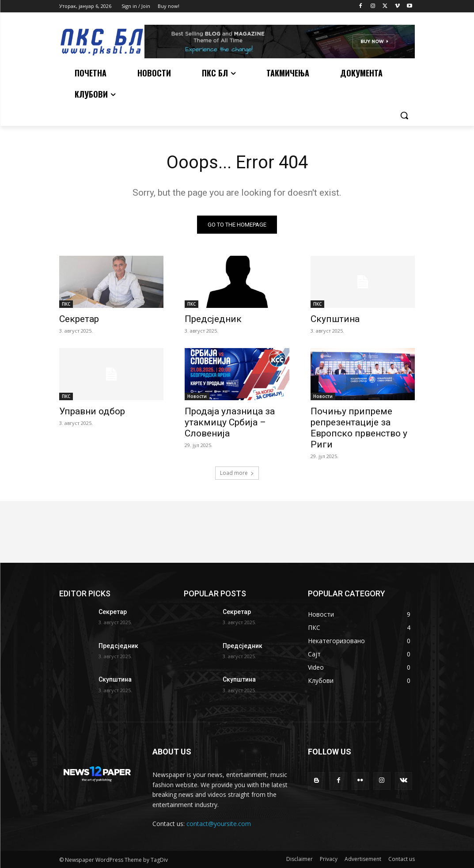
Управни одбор (92, 411)
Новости (197, 396)
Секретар (79, 319)
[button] (404, 115)
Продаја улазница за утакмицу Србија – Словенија (230, 422)
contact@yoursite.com (219, 824)
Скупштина (335, 319)
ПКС (66, 304)
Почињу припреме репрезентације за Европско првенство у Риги (359, 428)
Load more (237, 473)
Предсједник (213, 319)
